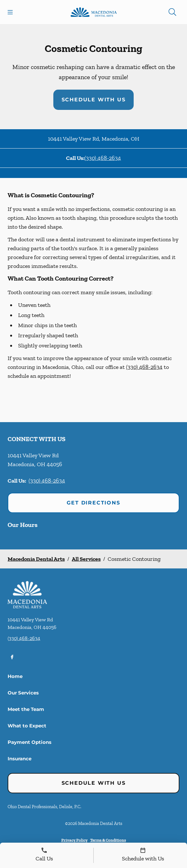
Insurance (20, 759)
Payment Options (30, 742)
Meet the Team (26, 709)
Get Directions (93, 503)
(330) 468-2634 (103, 158)
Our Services (23, 693)
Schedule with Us (94, 100)
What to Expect (27, 726)
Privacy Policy (74, 840)
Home (15, 676)
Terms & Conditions (108, 840)
